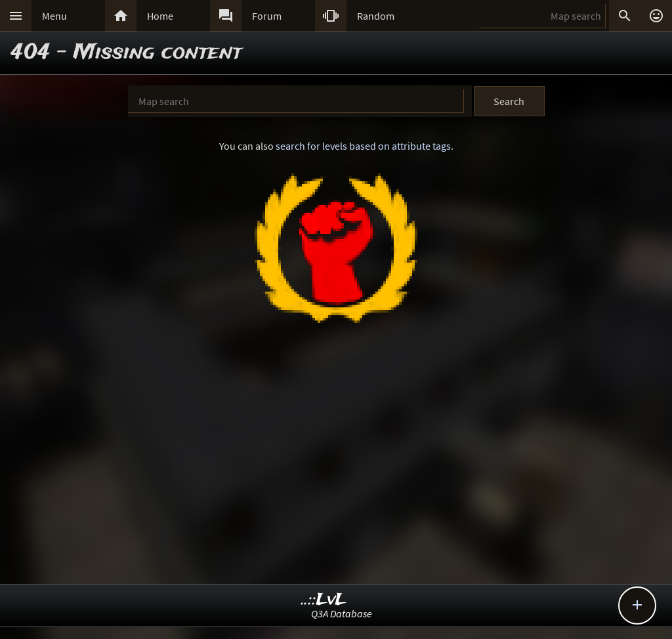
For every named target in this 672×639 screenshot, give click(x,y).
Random (376, 16)
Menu (54, 16)
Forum (267, 16)
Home (160, 16)
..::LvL (324, 600)
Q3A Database (342, 613)
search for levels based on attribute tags (363, 146)
